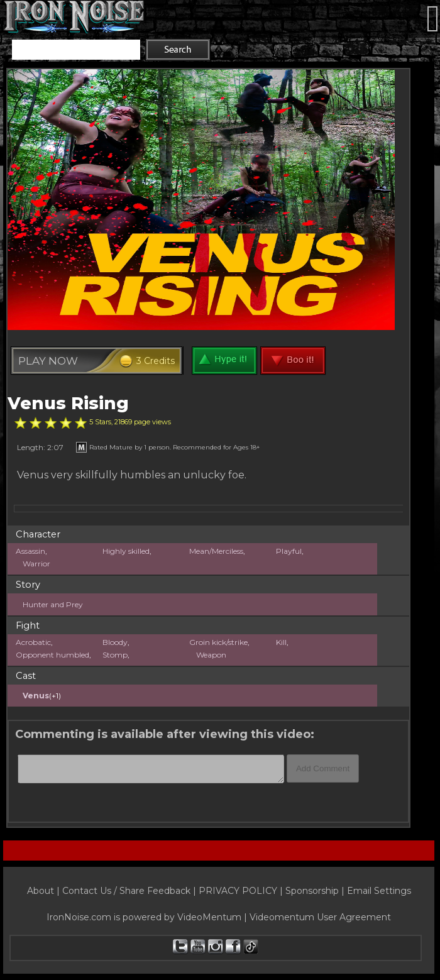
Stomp (115, 655)
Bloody (115, 642)
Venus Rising (68, 403)
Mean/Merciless (216, 551)
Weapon (211, 655)
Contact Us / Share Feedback (126, 891)
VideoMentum (209, 917)
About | (45, 891)
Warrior (36, 564)
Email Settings (379, 891)
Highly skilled (126, 551)
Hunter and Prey (53, 604)
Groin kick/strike (218, 642)
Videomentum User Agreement (320, 917)
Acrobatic (33, 642)
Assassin (30, 551)
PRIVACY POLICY (238, 891)
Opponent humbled (52, 655)
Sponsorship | (316, 891)
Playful (289, 551)
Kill (281, 642)
